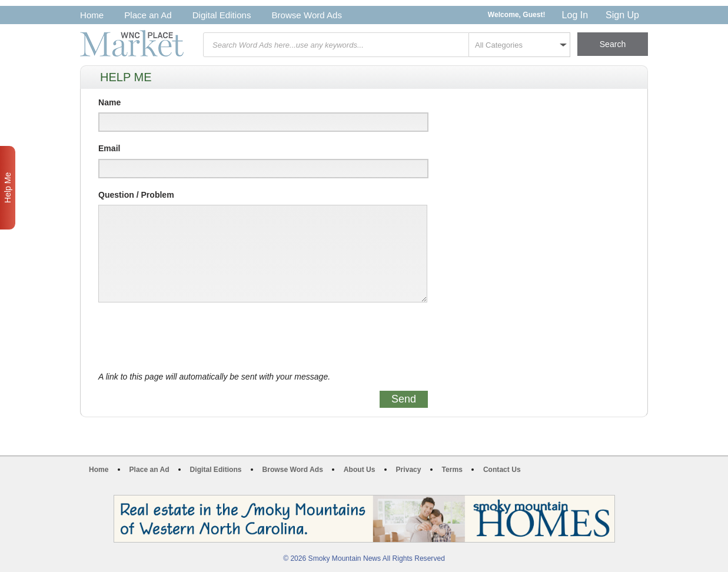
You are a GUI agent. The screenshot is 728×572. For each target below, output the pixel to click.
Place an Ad (148, 15)
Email (109, 148)
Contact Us (502, 470)
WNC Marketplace (132, 43)
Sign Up (622, 15)
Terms (452, 470)
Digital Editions (222, 15)
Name (109, 102)
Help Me (8, 188)
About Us (360, 470)
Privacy (409, 470)
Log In (575, 15)
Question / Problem (136, 195)
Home (92, 15)
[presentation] (188, 337)
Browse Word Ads (307, 15)
